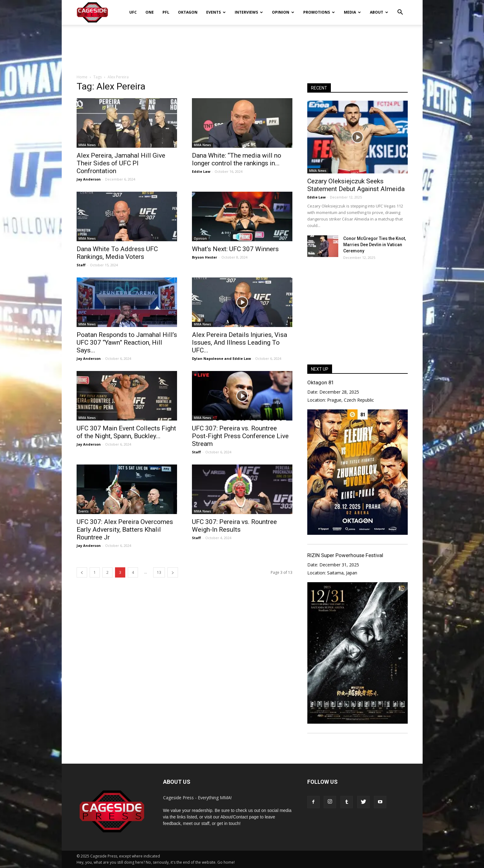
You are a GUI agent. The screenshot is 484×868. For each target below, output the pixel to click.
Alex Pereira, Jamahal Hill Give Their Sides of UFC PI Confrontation (121, 163)
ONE (150, 12)
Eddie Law (201, 171)
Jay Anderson (89, 179)
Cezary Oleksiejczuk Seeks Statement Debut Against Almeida (356, 185)
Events (216, 12)
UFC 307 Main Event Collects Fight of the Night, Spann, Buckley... (126, 432)
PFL (166, 12)
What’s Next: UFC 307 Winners (235, 249)
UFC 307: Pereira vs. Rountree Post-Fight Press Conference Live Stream (240, 436)
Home (82, 77)
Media (352, 12)
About (379, 12)
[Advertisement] (242, 46)
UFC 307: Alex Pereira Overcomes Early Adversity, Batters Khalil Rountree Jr (125, 530)
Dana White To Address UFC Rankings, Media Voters (117, 253)
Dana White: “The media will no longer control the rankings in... (237, 159)
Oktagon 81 (321, 382)
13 (159, 572)
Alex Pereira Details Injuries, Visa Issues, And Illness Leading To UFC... (240, 342)
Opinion (283, 12)
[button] (400, 8)
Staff (81, 265)
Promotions (319, 12)
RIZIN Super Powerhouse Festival (345, 555)
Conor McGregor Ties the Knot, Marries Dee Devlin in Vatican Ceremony (375, 245)
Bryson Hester (204, 257)
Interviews (249, 12)
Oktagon (188, 12)
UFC (133, 12)
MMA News (87, 145)
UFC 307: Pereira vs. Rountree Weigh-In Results (234, 526)
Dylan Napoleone (208, 358)
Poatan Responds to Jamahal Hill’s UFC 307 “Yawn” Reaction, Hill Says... (127, 342)
